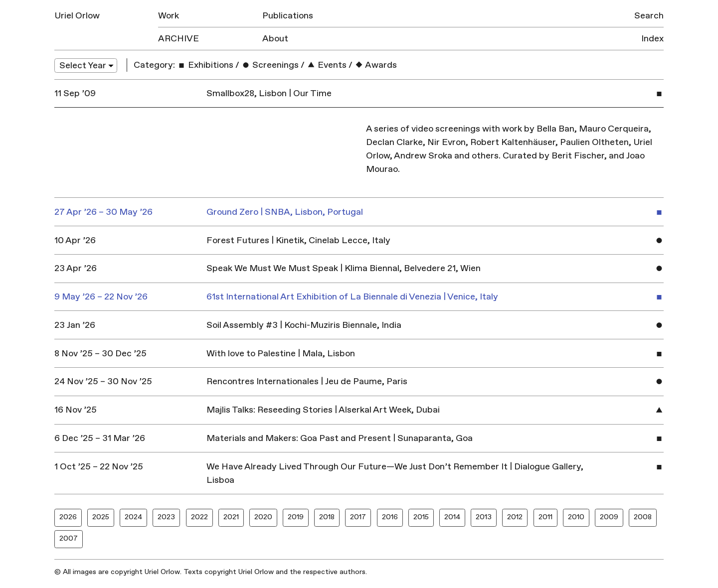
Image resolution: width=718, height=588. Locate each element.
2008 (643, 517)
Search (649, 16)
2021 (231, 517)
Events (327, 65)
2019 (296, 517)
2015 (421, 517)
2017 (358, 517)
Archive (179, 39)
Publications (288, 16)
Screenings (270, 65)
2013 (484, 517)
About (275, 39)
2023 (166, 517)
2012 (515, 517)
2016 (390, 517)
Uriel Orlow (77, 16)
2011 (545, 517)
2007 (69, 538)
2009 (609, 517)
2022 (199, 517)
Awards (376, 65)
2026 (68, 517)
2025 (101, 517)
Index (652, 39)
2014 (452, 517)
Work (169, 16)
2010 (576, 517)
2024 (133, 517)
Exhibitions (205, 65)
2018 (327, 517)
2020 (263, 517)
